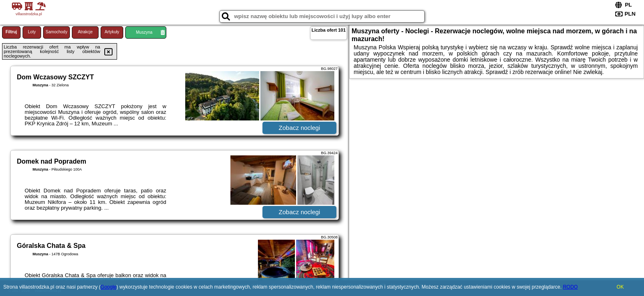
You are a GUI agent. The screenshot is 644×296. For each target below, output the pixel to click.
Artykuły (112, 32)
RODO (570, 287)
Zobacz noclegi (300, 128)
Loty (32, 32)
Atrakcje (85, 32)
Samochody (56, 32)
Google (109, 287)
